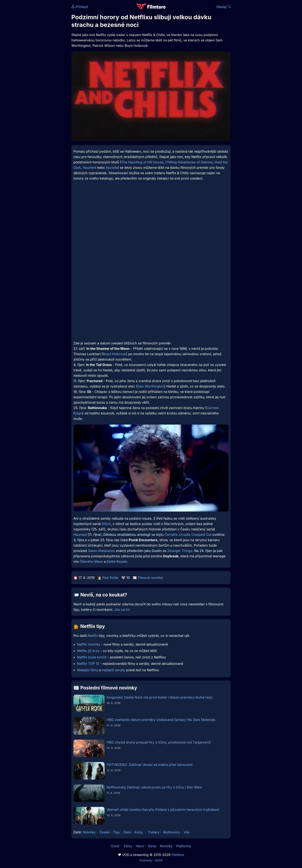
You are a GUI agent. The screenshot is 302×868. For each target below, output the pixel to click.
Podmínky (146, 860)
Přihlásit (80, 7)
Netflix (93, 636)
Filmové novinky (150, 578)
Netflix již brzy (88, 651)
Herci (140, 846)
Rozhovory (172, 832)
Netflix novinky (89, 644)
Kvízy (139, 832)
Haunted (89, 168)
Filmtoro (178, 855)
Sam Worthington (151, 386)
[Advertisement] (41, 64)
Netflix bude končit (92, 657)
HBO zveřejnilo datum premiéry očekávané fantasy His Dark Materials (161, 720)
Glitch (106, 524)
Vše (186, 832)
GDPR (159, 860)
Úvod (115, 846)
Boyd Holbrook (114, 354)
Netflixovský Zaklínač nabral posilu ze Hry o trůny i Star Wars (154, 787)
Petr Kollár (111, 578)
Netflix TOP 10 (88, 664)
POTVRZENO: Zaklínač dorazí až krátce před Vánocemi (150, 765)
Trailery (154, 832)
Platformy (184, 846)
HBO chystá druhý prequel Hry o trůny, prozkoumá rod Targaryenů (159, 742)
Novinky (89, 832)
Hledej (223, 7)
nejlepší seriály (113, 670)
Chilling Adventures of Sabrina (189, 162)
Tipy (116, 832)
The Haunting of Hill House (142, 162)
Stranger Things (180, 551)
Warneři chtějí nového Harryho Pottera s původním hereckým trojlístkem (163, 810)
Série (152, 846)
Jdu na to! (122, 610)
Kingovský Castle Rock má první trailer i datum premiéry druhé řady (160, 697)
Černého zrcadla (177, 535)
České (104, 832)
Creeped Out (201, 535)
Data (127, 832)
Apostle (112, 168)
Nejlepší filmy (88, 670)
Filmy (128, 846)
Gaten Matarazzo (101, 551)
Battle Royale (117, 561)
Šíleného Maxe (91, 561)
